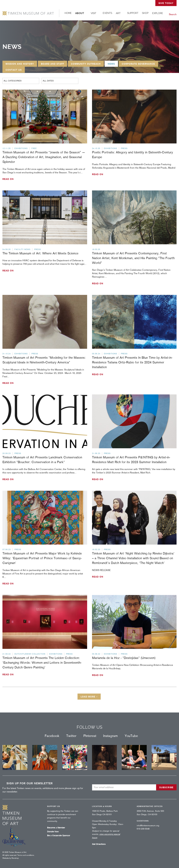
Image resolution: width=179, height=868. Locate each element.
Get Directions (99, 844)
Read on (8, 179)
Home (68, 13)
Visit (93, 13)
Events (107, 13)
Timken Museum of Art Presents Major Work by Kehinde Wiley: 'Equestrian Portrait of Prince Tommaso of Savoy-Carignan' (42, 558)
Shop (145, 13)
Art (118, 13)
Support (133, 13)
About (80, 13)
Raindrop (15, 858)
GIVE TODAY (166, 3)
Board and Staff (53, 64)
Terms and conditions (26, 855)
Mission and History (20, 64)
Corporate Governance (138, 64)
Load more (89, 697)
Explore (158, 13)
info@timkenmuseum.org (148, 825)
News (111, 64)
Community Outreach (86, 64)
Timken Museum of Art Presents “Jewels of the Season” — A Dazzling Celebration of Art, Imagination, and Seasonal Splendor (44, 157)
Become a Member (56, 828)
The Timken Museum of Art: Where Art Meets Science (40, 253)
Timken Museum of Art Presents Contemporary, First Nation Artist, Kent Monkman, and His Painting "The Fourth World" (133, 258)
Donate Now (53, 832)
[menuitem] (68, 13)
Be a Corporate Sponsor (59, 835)
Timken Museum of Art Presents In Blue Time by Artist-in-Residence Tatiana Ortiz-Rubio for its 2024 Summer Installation (132, 362)
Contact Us (14, 70)
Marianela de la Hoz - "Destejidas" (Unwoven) (124, 658)
